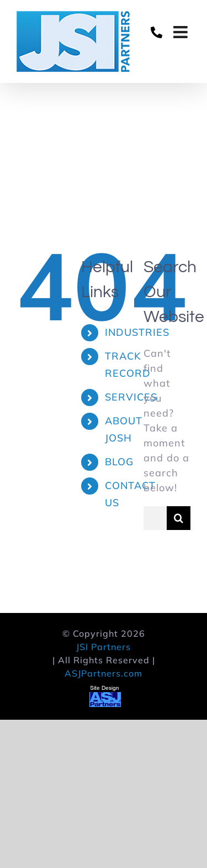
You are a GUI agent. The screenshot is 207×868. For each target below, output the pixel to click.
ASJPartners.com (104, 673)
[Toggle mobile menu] (182, 32)
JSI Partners (104, 647)
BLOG (119, 462)
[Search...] (155, 518)
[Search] (179, 518)
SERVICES (131, 397)
